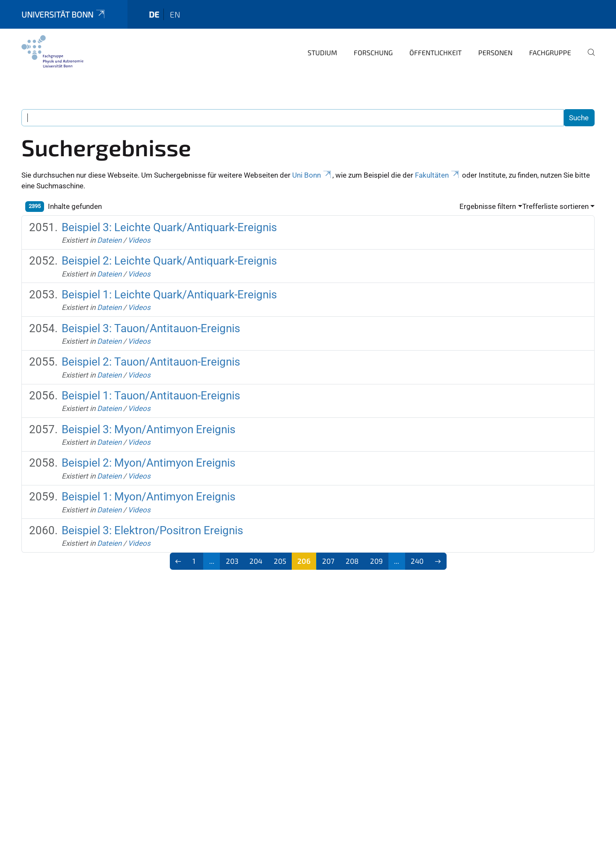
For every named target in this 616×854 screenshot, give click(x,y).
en (175, 14)
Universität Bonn (64, 14)
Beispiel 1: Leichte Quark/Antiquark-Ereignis (169, 295)
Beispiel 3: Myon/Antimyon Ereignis (148, 429)
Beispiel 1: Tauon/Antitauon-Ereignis (151, 396)
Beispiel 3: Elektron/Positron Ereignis (152, 530)
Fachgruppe (550, 52)
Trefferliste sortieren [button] (555, 206)
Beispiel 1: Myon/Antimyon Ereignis (148, 497)
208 (352, 561)
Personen (495, 52)
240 (417, 561)
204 (256, 561)
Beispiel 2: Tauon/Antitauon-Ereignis (151, 362)
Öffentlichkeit (435, 52)
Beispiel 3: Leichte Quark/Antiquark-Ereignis (169, 227)
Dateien (109, 240)
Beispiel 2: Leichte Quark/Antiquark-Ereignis (169, 261)
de (154, 14)
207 (328, 561)
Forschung (373, 52)
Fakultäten (438, 175)
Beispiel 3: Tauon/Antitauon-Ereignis (151, 328)
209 (376, 561)
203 (232, 561)
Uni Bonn (312, 175)
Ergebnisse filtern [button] (488, 206)
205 (280, 561)
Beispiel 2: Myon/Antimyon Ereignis (148, 463)
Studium (322, 52)
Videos (139, 240)
